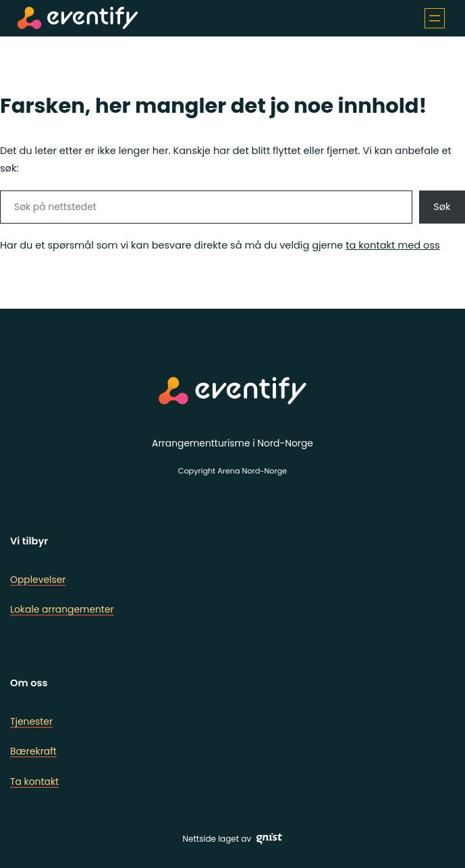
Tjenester (31, 721)
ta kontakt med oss (392, 245)
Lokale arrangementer (62, 609)
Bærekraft (33, 751)
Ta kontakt (34, 782)
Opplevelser (38, 580)
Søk (442, 207)
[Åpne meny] (435, 18)
